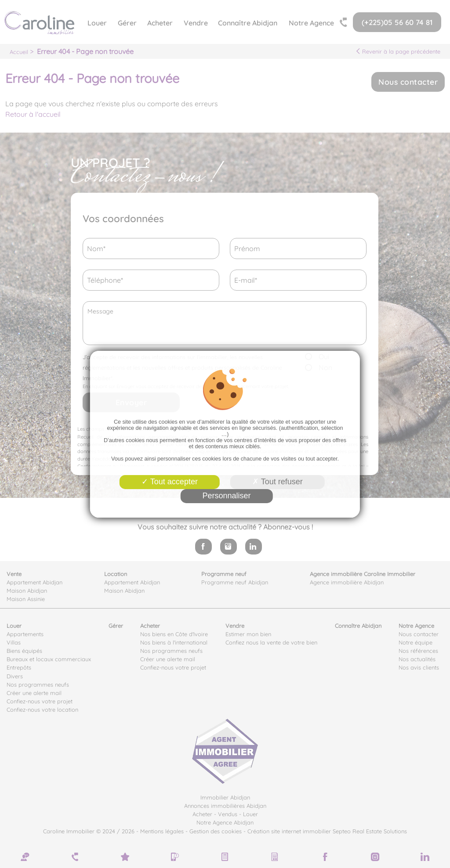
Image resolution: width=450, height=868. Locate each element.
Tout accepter (170, 482)
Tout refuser (278, 482)
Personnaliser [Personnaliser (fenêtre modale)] (226, 496)
